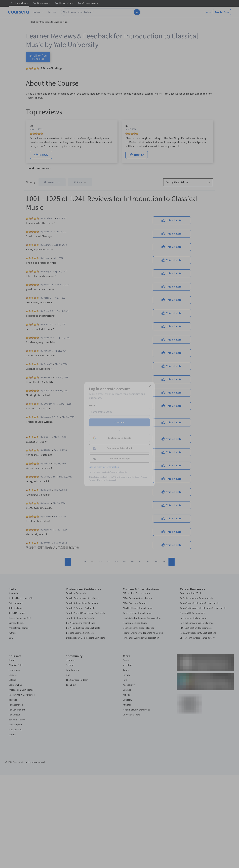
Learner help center (119, 472)
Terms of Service (105, 480)
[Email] (119, 412)
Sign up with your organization (104, 467)
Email (93, 405)
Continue (119, 422)
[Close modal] (150, 386)
